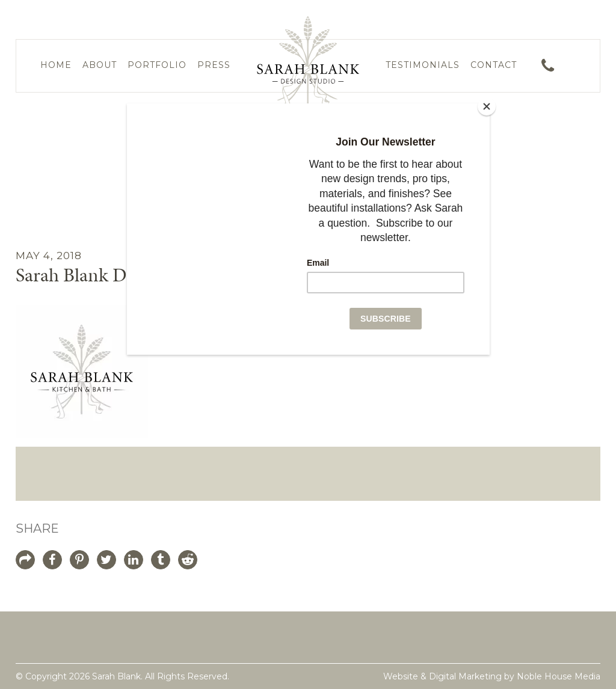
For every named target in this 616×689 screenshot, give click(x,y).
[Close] (487, 106)
